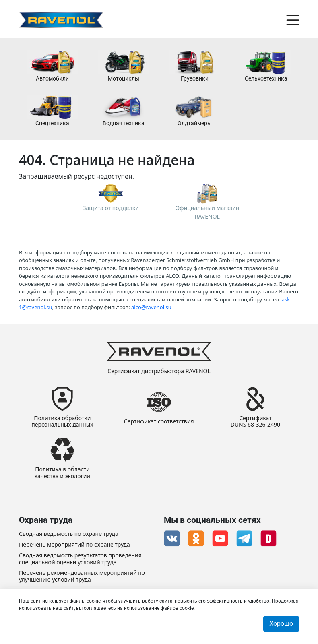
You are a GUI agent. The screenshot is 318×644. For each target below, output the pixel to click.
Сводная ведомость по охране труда (69, 534)
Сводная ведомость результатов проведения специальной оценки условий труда (80, 559)
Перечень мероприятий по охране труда (74, 545)
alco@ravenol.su (151, 307)
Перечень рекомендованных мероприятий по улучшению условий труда (82, 576)
